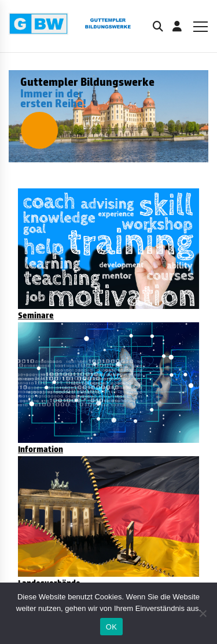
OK (111, 627)
